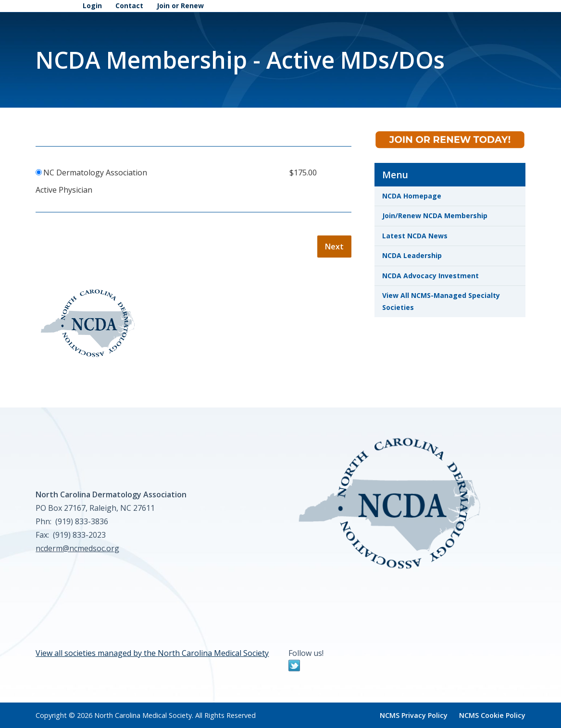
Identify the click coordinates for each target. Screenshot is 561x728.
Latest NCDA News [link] (415, 236)
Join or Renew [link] (180, 6)
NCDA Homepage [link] (412, 196)
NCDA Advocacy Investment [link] (430, 276)
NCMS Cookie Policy (492, 715)
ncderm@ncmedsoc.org (77, 548)
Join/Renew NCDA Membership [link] (435, 216)
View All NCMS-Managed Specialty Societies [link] (441, 301)
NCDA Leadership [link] (412, 255)
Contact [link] (129, 6)
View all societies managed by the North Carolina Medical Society (152, 653)
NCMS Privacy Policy (414, 715)
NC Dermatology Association (95, 173)
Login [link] (92, 6)
